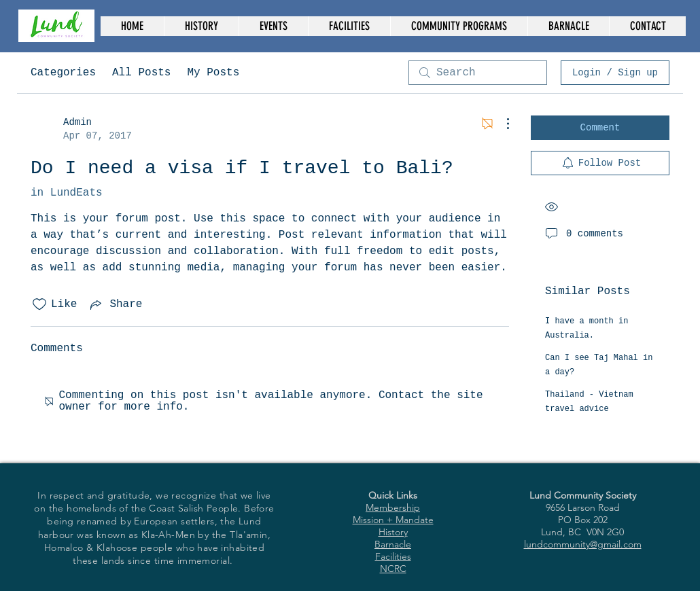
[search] (478, 73)
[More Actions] (501, 124)
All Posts (141, 73)
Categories (63, 73)
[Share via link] (115, 304)
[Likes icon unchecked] (39, 304)
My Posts (213, 73)
